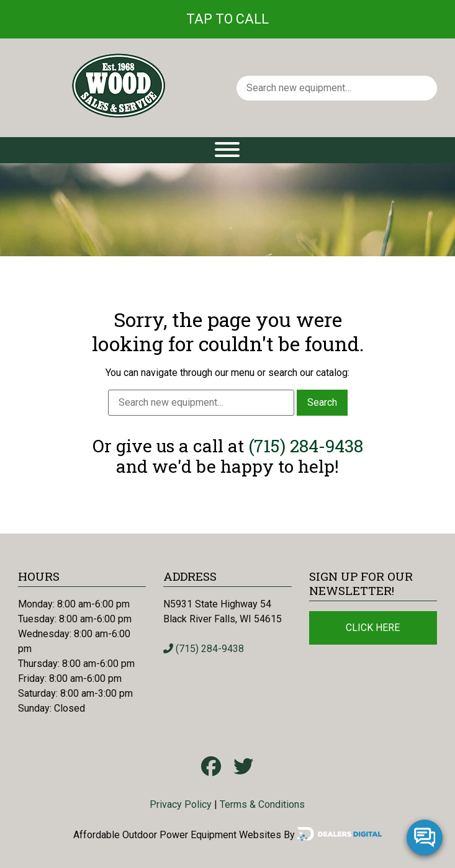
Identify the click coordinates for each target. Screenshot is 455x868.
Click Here (373, 628)
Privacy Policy (181, 804)
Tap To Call (227, 19)
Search (322, 402)
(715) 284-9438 (306, 446)
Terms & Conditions (262, 804)
